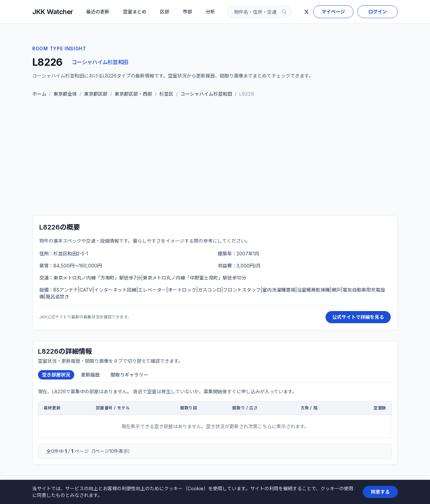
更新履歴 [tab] (90, 375)
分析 (210, 12)
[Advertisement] (215, 158)
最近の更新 (98, 12)
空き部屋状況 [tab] (56, 375)
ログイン (378, 12)
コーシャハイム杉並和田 (100, 62)
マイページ (333, 12)
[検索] (284, 12)
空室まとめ (135, 12)
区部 (165, 12)
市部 (187, 12)
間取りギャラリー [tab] (129, 375)
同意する (380, 492)
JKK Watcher (53, 12)
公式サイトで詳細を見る (358, 317)
